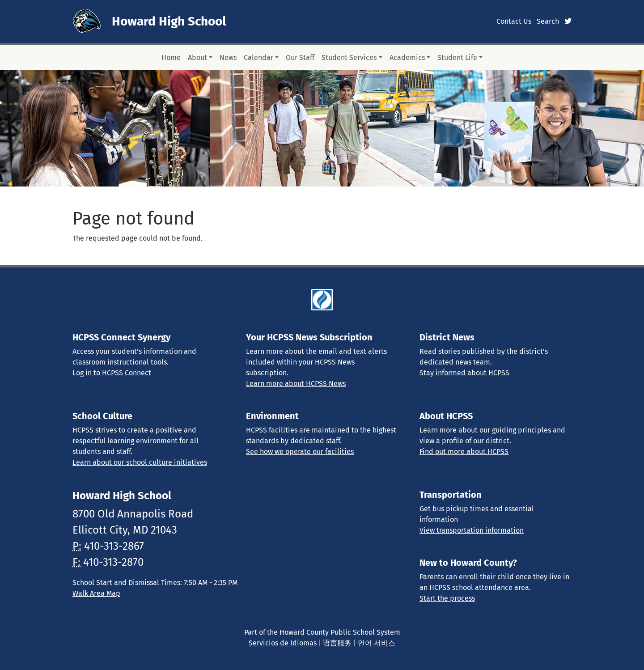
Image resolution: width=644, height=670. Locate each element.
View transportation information (472, 530)
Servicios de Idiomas (283, 643)
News (228, 57)
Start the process (447, 598)
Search (548, 21)
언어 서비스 (377, 643)
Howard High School (169, 21)
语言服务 (337, 643)
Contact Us (514, 21)
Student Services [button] (349, 57)
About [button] (197, 57)
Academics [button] (407, 57)
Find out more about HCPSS (464, 452)
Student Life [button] (457, 57)
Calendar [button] (258, 57)
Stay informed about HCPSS (464, 373)
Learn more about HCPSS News (296, 384)
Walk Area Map (96, 593)
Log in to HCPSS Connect (112, 373)
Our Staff (300, 57)
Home (171, 57)
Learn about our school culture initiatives (140, 462)
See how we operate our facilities (300, 452)
